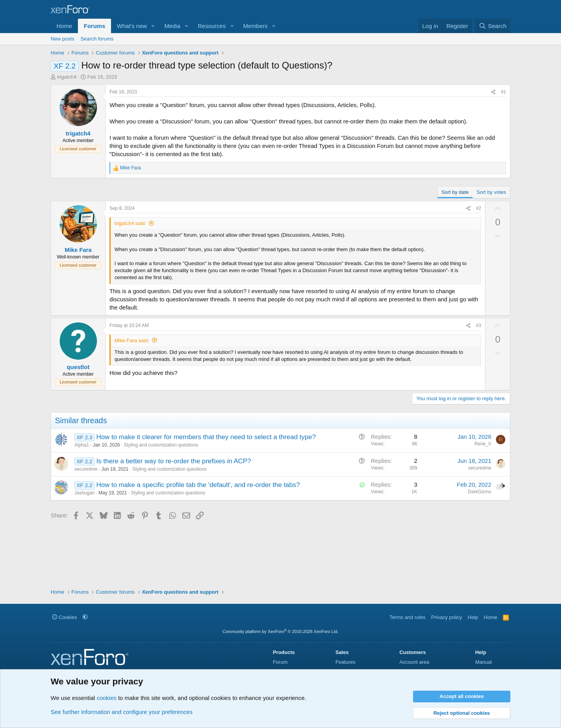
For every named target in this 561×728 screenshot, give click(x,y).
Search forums (97, 39)
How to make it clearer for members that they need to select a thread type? (206, 437)
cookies (107, 698)
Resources (212, 26)
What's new (132, 26)
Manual (484, 662)
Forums (94, 26)
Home (64, 26)
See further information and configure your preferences (122, 712)
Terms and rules (408, 617)
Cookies (65, 617)
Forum (280, 662)
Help (473, 617)
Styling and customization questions (161, 445)
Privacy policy (447, 617)
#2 (479, 208)
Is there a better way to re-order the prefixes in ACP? (174, 461)
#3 (479, 325)
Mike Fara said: (132, 340)
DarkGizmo (480, 492)
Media (172, 26)
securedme (86, 469)
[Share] (493, 92)
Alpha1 (82, 445)
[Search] (493, 26)
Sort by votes (491, 192)
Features (345, 662)
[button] (153, 26)
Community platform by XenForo (280, 631)
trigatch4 (67, 77)
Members (255, 26)
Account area (414, 662)
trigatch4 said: (130, 223)
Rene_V (483, 444)
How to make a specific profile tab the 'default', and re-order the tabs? (198, 485)
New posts (63, 39)
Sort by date (455, 192)
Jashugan (85, 493)
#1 (504, 92)
